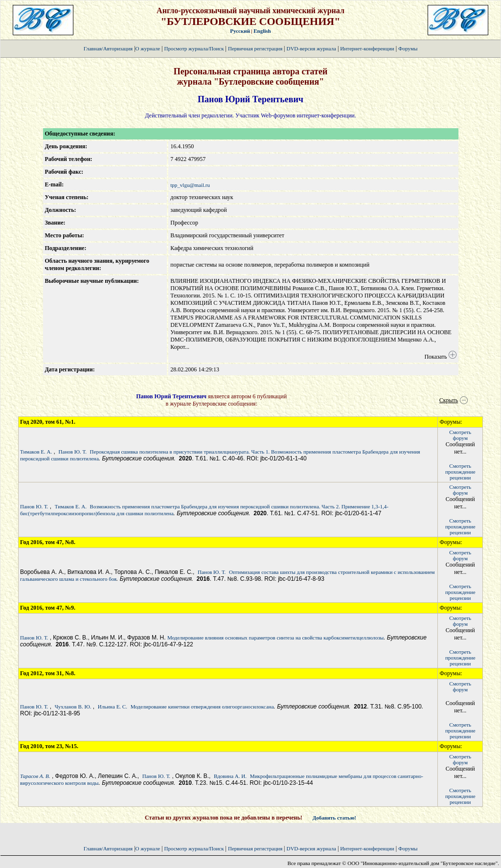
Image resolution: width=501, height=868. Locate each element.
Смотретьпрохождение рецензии (460, 472)
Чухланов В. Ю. (73, 707)
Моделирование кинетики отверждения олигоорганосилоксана (202, 707)
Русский (240, 31)
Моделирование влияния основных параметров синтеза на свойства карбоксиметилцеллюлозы (275, 638)
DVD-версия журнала (311, 48)
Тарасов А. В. (35, 776)
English (262, 31)
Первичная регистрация (256, 48)
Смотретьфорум (460, 435)
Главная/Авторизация (108, 48)
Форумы (408, 48)
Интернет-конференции (367, 48)
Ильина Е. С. (113, 707)
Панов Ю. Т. (73, 452)
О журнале (148, 48)
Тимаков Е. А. (36, 452)
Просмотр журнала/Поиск (194, 48)
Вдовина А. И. (230, 776)
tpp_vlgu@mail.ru (190, 185)
